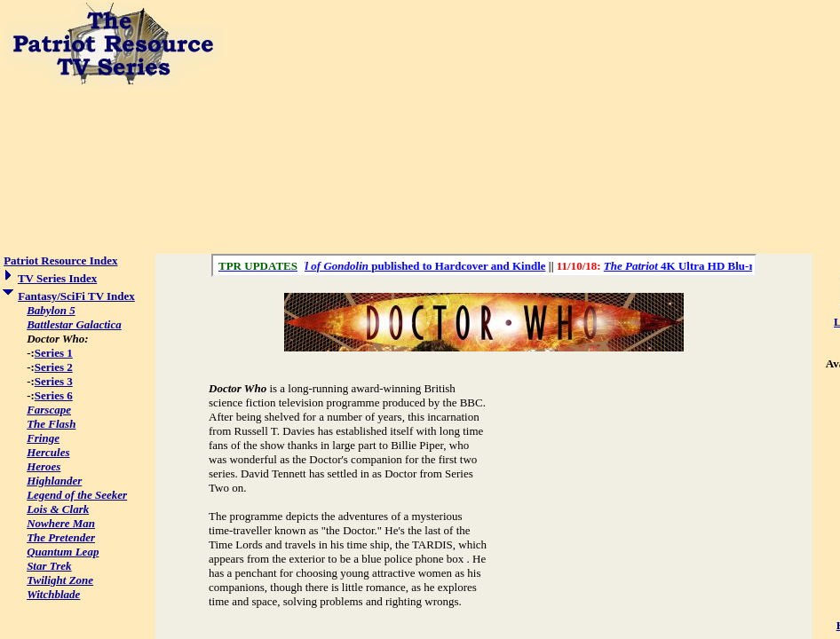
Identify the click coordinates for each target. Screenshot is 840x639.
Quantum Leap (63, 552)
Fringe (43, 438)
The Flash (51, 424)
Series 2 (54, 367)
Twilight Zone (60, 580)
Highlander (54, 481)
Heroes (44, 466)
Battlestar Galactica (74, 324)
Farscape (49, 410)
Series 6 (54, 395)
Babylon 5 (51, 310)
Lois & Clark (58, 509)
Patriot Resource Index (60, 260)
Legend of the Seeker (77, 495)
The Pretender (61, 537)
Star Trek (49, 566)
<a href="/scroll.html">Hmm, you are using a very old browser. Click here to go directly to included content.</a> (484, 265)
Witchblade (53, 594)
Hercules (48, 452)
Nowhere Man (61, 523)
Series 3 (54, 381)
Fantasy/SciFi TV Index (76, 296)
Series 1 (54, 353)
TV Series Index (57, 278)
